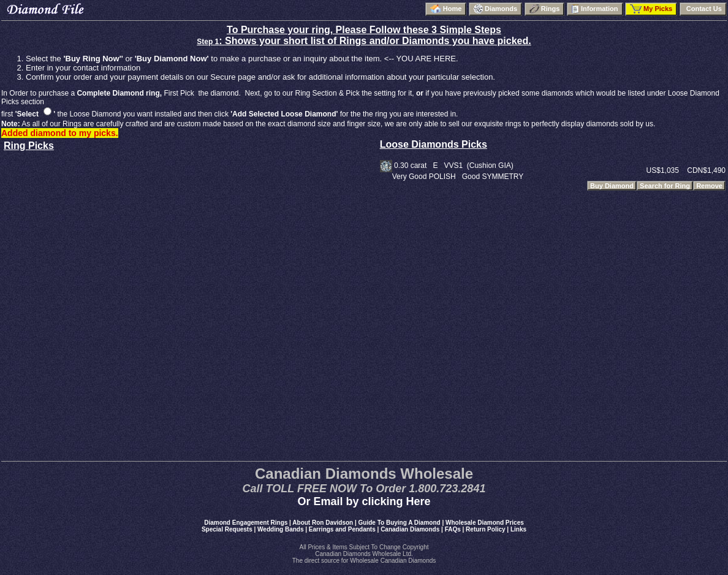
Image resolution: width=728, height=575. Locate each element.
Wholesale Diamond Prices (485, 523)
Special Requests (227, 529)
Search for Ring (665, 186)
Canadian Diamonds (410, 529)
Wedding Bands (280, 529)
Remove (709, 186)
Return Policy (485, 529)
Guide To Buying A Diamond (400, 523)
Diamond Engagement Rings (246, 523)
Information (595, 9)
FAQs (453, 529)
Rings (545, 9)
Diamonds (495, 9)
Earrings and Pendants (342, 529)
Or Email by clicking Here (364, 501)
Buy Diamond (612, 186)
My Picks (651, 9)
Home (446, 9)
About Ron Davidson (323, 523)
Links (518, 529)
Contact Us (703, 9)
